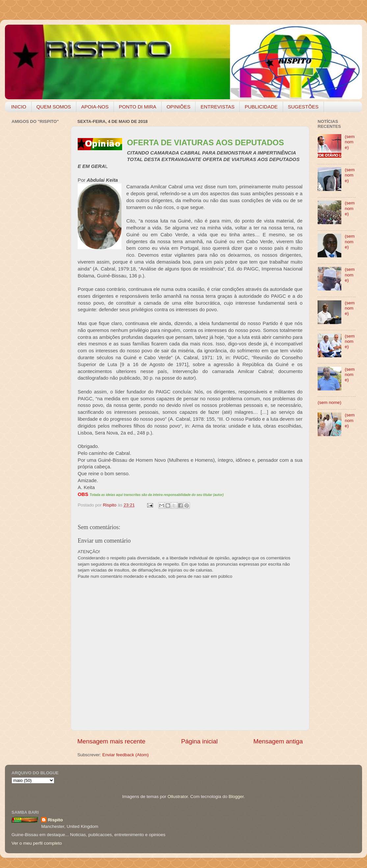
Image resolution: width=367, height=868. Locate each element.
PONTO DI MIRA (138, 107)
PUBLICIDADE (261, 107)
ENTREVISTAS (217, 107)
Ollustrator (178, 797)
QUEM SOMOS (54, 107)
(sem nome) (350, 142)
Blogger (236, 797)
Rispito (55, 820)
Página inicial (199, 741)
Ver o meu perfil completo (37, 843)
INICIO (19, 107)
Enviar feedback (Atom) (126, 755)
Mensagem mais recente (111, 741)
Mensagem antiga (278, 741)
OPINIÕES (179, 107)
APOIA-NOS (95, 107)
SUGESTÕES (303, 107)
